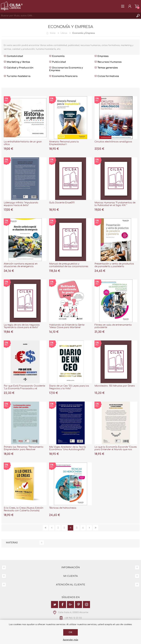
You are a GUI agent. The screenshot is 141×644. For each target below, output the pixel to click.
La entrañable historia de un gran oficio (23, 143)
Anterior (52, 528)
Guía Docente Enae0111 (62, 203)
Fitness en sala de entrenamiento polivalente (113, 326)
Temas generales (106, 68)
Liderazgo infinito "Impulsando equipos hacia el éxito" (21, 204)
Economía (57, 56)
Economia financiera (63, 76)
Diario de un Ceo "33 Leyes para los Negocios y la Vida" (69, 387)
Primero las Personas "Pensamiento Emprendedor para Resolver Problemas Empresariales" (24, 450)
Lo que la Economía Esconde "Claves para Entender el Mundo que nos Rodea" (116, 450)
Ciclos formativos (107, 76)
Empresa (101, 56)
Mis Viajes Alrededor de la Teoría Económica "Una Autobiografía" (67, 448)
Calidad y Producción (19, 68)
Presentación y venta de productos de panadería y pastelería (114, 265)
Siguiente (89, 528)
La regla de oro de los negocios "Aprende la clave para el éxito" (22, 326)
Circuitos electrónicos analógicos (113, 142)
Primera (45, 528)
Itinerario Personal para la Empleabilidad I (64, 143)
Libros (64, 33)
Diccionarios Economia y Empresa (66, 69)
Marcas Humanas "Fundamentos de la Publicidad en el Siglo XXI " (115, 204)
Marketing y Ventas (17, 62)
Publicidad (58, 62)
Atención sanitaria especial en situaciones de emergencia (21, 265)
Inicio (53, 33)
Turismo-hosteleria (17, 76)
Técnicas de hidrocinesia (63, 508)
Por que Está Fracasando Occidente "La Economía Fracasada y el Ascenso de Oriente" (24, 389)
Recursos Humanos (108, 62)
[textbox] (67, 16)
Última (96, 528)
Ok (70, 632)
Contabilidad (13, 56)
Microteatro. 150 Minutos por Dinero (115, 386)
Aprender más (70, 640)
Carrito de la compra (137, 6)
